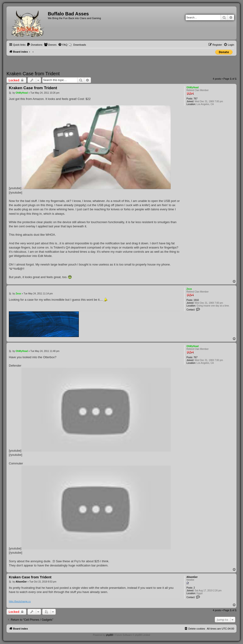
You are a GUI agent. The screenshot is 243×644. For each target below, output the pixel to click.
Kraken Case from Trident (33, 74)
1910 (196, 300)
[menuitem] (35, 45)
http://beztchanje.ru (20, 601)
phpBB (109, 635)
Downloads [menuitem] (80, 45)
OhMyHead (192, 87)
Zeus (189, 289)
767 (196, 99)
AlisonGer (192, 577)
